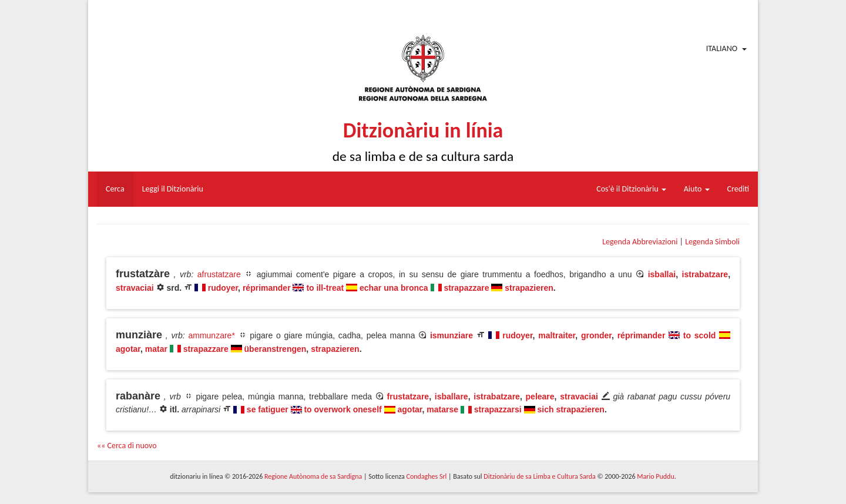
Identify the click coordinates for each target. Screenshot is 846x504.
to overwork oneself (343, 409)
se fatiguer (268, 409)
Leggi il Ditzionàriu (173, 189)
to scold (700, 335)
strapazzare (466, 288)
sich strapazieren (571, 409)
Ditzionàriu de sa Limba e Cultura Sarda (539, 476)
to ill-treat (325, 288)
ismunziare (451, 335)
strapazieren (529, 288)
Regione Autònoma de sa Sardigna (313, 476)
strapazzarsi (498, 409)
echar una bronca (394, 288)
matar (156, 349)
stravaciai (135, 288)
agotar (128, 349)
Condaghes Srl (426, 476)
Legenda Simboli (712, 242)
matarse (442, 409)
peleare (540, 397)
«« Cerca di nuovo (127, 446)
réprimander (267, 288)
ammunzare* (211, 335)
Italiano (722, 48)
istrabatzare (705, 274)
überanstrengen (276, 349)
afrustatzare (219, 274)
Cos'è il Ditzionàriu (631, 189)
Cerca (115, 189)
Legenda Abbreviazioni (640, 242)
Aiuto (697, 189)
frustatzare (408, 397)
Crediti (738, 189)
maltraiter (557, 335)
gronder (596, 335)
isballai (662, 274)
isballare (451, 397)
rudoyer (223, 288)
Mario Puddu (655, 476)
